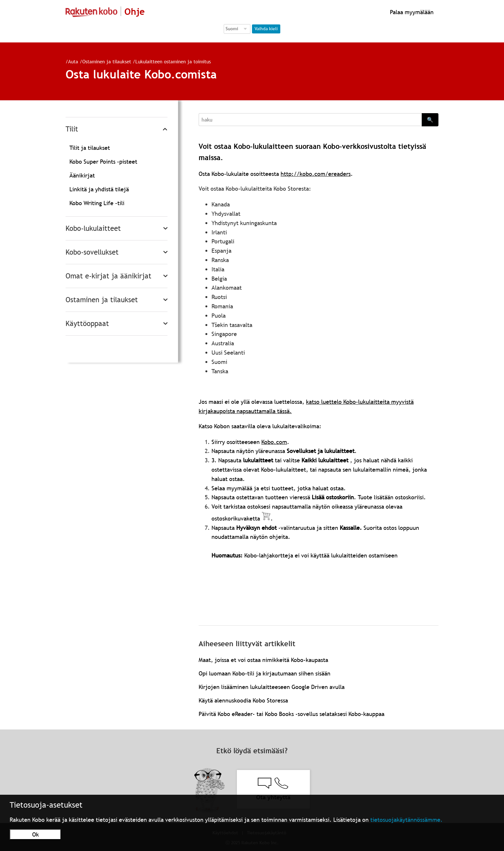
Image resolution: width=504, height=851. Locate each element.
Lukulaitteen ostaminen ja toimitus (173, 61)
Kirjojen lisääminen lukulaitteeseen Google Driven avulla (272, 687)
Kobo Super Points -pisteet (103, 162)
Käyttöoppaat (87, 324)
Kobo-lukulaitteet (93, 228)
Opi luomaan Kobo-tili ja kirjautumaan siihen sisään (265, 673)
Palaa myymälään (411, 12)
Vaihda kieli (266, 29)
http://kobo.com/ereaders (316, 174)
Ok (36, 834)
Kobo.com (274, 442)
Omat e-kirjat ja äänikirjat (108, 276)
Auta (73, 61)
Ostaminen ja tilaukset (107, 61)
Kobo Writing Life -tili (97, 203)
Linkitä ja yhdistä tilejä (99, 189)
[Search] (310, 120)
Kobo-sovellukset (92, 252)
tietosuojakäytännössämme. (406, 820)
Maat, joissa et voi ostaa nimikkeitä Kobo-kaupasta (263, 660)
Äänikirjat (82, 175)
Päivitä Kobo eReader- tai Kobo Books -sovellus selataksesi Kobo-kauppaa (292, 714)
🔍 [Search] (430, 120)
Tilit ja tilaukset (90, 148)
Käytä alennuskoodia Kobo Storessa (243, 700)
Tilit (72, 129)
